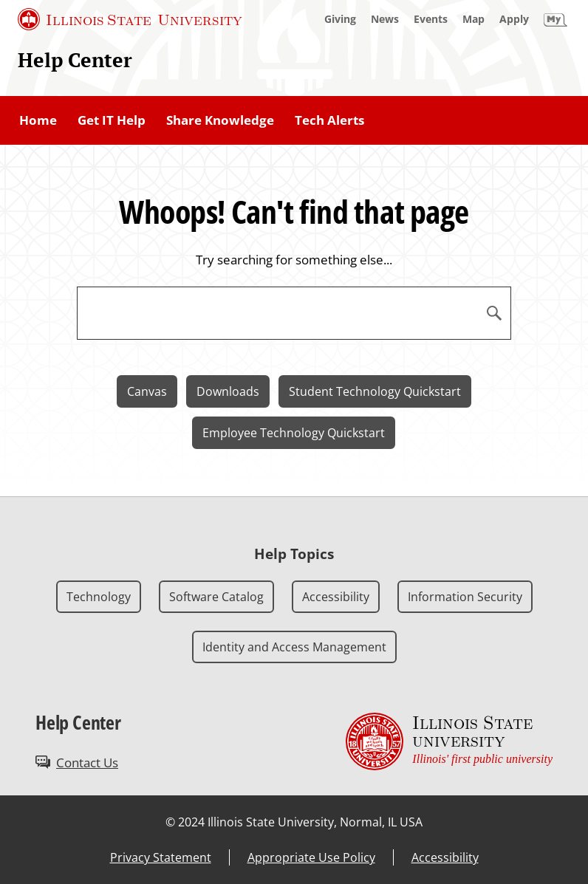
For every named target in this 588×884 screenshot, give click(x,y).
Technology (99, 597)
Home (38, 120)
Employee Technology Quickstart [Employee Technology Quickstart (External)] (294, 433)
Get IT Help (112, 120)
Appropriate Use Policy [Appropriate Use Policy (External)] (311, 857)
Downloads (228, 391)
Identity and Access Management (294, 647)
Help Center (75, 60)
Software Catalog (216, 597)
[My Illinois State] (555, 19)
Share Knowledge (220, 120)
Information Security (465, 597)
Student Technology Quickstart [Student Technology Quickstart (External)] (375, 391)
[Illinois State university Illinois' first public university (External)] (449, 741)
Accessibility (336, 597)
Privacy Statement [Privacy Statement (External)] (161, 857)
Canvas (147, 391)
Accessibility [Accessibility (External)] (445, 857)
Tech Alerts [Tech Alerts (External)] (329, 120)
